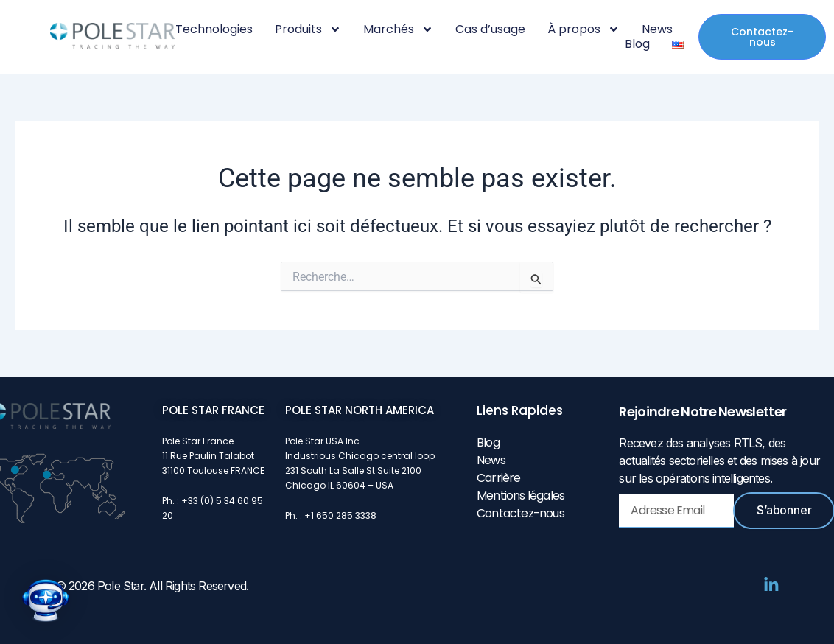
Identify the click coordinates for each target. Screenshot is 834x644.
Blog (637, 44)
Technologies (214, 29)
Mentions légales (521, 496)
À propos (584, 29)
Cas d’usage (490, 29)
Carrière (499, 478)
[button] (46, 601)
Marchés (398, 29)
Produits (308, 29)
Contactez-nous (521, 513)
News (657, 29)
